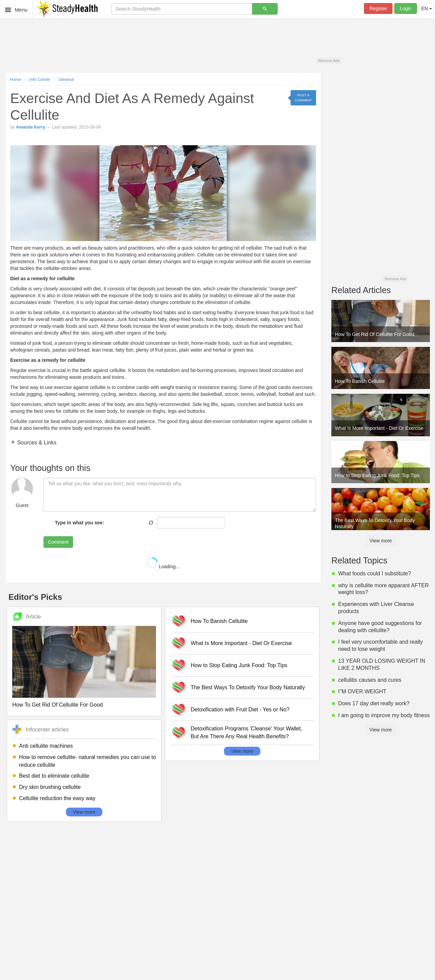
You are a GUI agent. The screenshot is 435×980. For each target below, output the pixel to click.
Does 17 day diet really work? (374, 703)
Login (405, 9)
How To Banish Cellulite (219, 621)
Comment (58, 542)
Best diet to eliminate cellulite (54, 776)
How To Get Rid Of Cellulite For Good (57, 705)
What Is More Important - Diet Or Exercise (241, 643)
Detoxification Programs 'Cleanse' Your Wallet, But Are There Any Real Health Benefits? (246, 732)
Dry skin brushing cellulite (50, 787)
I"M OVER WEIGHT (362, 691)
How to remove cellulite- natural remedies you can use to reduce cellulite (88, 761)
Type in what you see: (80, 523)
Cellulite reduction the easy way (57, 798)
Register (378, 9)
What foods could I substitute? (375, 573)
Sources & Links (36, 443)
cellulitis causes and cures (370, 680)
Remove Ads (329, 61)
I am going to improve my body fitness (384, 715)
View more (84, 812)
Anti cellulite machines (46, 746)
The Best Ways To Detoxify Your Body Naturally (248, 687)
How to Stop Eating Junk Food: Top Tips (239, 665)
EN (427, 9)
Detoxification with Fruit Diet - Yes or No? (240, 709)
